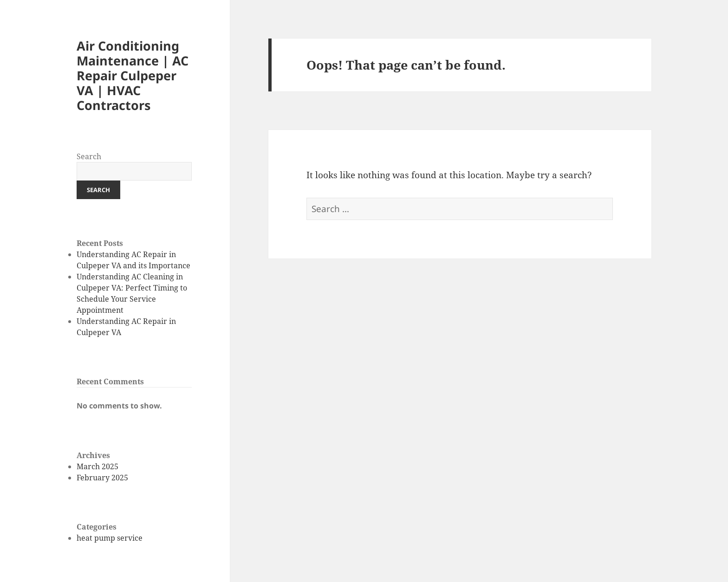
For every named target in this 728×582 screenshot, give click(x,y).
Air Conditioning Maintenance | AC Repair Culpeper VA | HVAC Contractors (133, 75)
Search (89, 156)
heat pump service (110, 538)
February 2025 (102, 478)
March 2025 (97, 466)
